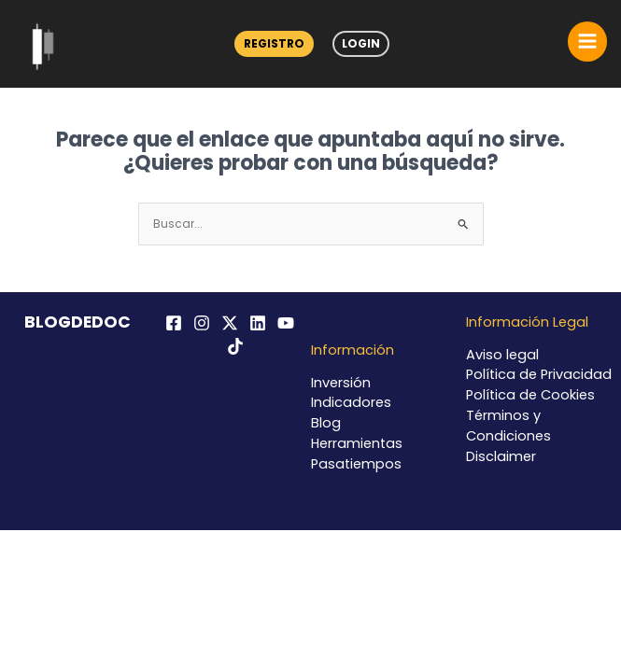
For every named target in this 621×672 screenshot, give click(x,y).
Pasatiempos (356, 464)
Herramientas (357, 443)
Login (361, 43)
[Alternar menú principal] (587, 41)
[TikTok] (235, 346)
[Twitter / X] (230, 323)
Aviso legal (502, 355)
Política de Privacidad (539, 374)
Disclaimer (501, 456)
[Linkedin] (258, 323)
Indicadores (351, 402)
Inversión (341, 383)
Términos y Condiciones (508, 426)
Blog (326, 423)
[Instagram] (202, 323)
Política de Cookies (530, 395)
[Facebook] (174, 323)
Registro (274, 43)
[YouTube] (286, 323)
